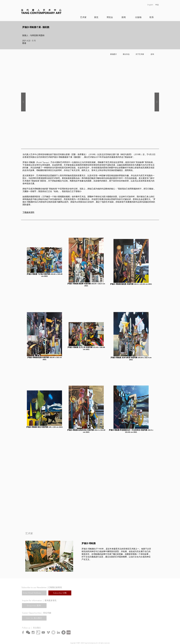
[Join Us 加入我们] (34, 618)
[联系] (152, 17)
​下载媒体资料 (28, 212)
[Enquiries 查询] (34, 606)
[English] (150, 5)
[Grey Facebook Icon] (23, 632)
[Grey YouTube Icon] (43, 632)
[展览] (96, 17)
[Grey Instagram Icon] (33, 632)
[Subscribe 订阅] (60, 593)
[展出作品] (126, 54)
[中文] (157, 5)
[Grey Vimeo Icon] (48, 632)
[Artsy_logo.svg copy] (38, 632)
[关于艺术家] (140, 54)
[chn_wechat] (28, 632)
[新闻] (124, 17)
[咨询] (152, 54)
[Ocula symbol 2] (53, 632)
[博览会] (110, 17)
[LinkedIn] (58, 632)
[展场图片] (113, 54)
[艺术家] (83, 17)
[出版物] (138, 17)
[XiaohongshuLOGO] (69, 632)
